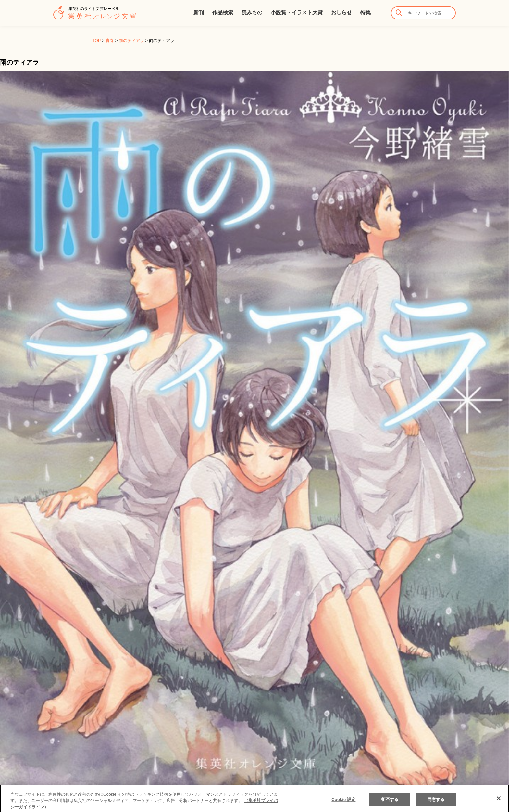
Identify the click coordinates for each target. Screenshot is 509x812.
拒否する (390, 805)
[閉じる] (499, 804)
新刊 (199, 13)
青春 (110, 40)
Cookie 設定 (343, 805)
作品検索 (223, 13)
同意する (436, 805)
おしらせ (341, 13)
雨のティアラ (131, 40)
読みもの (252, 13)
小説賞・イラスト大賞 (297, 13)
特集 (366, 13)
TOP (96, 40)
